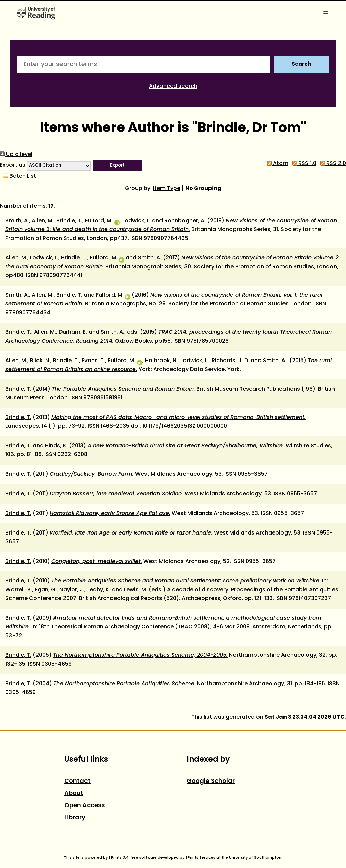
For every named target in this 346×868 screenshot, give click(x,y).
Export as (13, 165)
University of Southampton (255, 858)
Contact (77, 781)
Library (75, 818)
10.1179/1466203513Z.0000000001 (186, 426)
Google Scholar (211, 781)
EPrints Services (200, 858)
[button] (117, 166)
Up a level (16, 155)
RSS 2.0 (332, 164)
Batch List (18, 176)
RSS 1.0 (303, 164)
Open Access (84, 806)
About (74, 793)
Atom (276, 164)
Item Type (167, 189)
